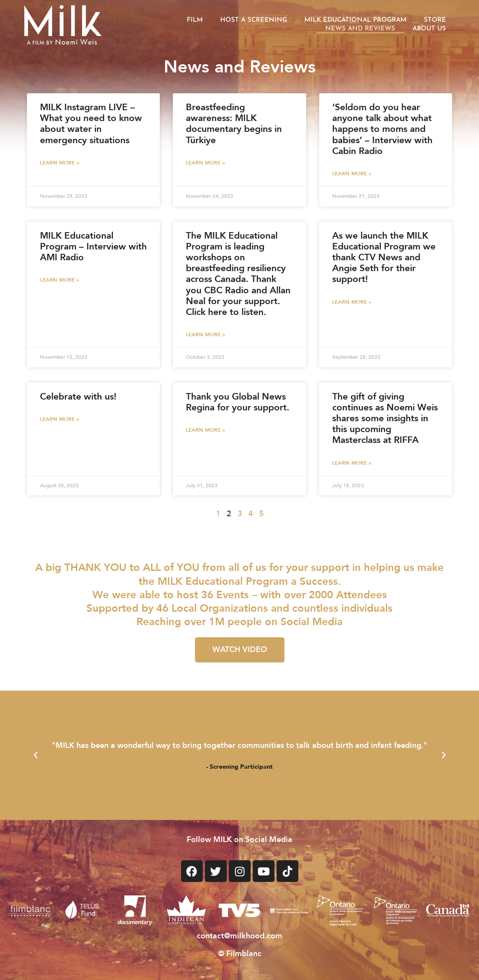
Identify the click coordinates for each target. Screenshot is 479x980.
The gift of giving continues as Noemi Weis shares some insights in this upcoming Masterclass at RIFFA (385, 419)
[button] (36, 755)
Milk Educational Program (355, 20)
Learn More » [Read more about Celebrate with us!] (59, 419)
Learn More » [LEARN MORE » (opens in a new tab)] (59, 163)
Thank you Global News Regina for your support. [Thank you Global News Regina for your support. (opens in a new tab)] (238, 402)
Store (435, 20)
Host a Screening (254, 20)
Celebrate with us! (78, 397)
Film (195, 20)
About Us (429, 29)
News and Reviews (360, 29)
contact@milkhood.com (239, 936)
